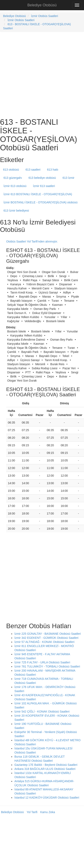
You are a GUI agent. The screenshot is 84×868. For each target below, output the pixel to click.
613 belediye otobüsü (42, 178)
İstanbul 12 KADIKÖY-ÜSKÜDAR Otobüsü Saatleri (47, 798)
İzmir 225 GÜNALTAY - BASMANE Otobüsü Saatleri (48, 634)
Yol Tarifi (32, 812)
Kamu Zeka (48, 812)
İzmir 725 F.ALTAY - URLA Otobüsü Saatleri (42, 662)
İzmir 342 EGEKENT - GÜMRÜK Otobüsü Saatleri (46, 638)
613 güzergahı (13, 178)
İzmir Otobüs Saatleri (45, 16)
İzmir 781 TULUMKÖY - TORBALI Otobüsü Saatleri (47, 666)
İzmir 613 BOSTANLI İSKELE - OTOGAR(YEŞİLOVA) (38, 194)
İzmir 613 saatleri (44, 186)
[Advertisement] (39, 74)
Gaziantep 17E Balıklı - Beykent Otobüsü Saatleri (46, 765)
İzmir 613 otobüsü (15, 186)
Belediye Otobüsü (42, 5)
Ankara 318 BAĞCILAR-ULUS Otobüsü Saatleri (45, 769)
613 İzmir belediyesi (16, 211)
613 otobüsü (11, 170)
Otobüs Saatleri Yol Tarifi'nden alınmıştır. (32, 241)
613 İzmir (69, 178)
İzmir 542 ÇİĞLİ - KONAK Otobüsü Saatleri (42, 712)
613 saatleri (33, 170)
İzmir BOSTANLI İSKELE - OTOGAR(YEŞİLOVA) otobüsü (40, 202)
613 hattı (53, 170)
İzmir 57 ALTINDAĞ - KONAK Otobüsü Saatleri (44, 642)
